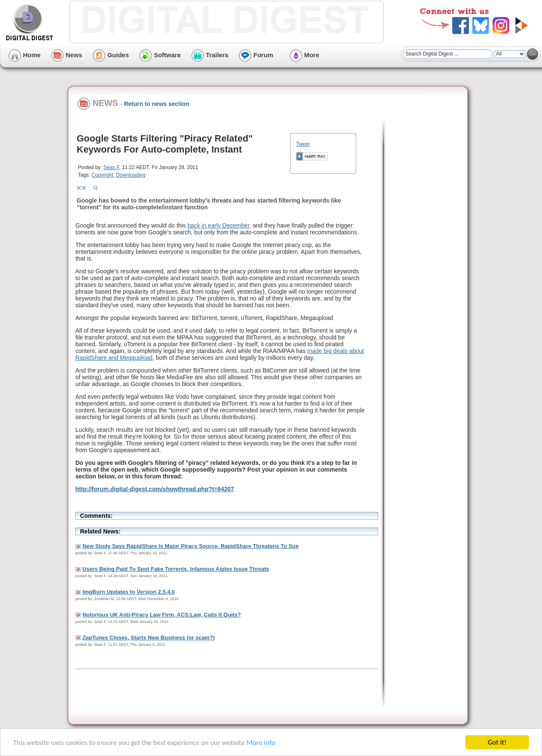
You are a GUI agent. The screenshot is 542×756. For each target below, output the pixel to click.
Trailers (210, 55)
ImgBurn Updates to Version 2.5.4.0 (129, 592)
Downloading (131, 175)
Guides (111, 55)
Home (25, 55)
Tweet (303, 144)
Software (160, 55)
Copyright (102, 175)
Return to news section (157, 104)
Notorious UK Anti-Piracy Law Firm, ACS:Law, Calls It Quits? (162, 615)
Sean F (111, 167)
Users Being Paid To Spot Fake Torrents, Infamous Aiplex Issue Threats (176, 569)
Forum (256, 55)
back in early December (218, 225)
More (304, 55)
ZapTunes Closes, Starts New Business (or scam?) (149, 638)
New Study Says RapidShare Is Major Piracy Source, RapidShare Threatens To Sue (191, 546)
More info (261, 743)
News (67, 55)
